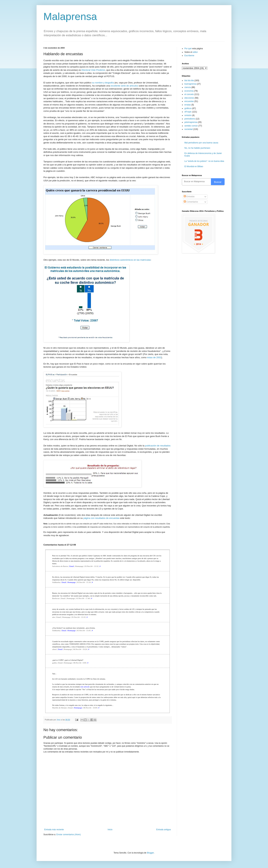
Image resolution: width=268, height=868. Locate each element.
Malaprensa (70, 16)
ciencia (188, 87)
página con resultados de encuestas (101, 518)
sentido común (191, 126)
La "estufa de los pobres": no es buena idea (204, 161)
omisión (188, 115)
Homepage (72, 582)
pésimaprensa (191, 122)
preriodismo (190, 119)
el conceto (189, 94)
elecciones (189, 98)
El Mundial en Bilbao (194, 166)
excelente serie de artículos (124, 86)
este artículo (85, 687)
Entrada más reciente (54, 830)
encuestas (189, 101)
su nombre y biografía (103, 83)
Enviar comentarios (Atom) (69, 835)
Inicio (110, 830)
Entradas (189, 197)
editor (195, 52)
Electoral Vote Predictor (93, 70)
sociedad (189, 129)
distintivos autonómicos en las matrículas (130, 260)
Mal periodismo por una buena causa (201, 143)
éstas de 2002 (154, 357)
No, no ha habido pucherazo (197, 148)
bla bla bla (189, 80)
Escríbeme (189, 56)
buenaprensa (190, 84)
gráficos (188, 108)
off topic (188, 112)
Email (72, 566)
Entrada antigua (163, 830)
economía (189, 91)
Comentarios (191, 202)
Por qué (188, 49)
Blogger (150, 853)
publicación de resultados (158, 446)
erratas (188, 105)
